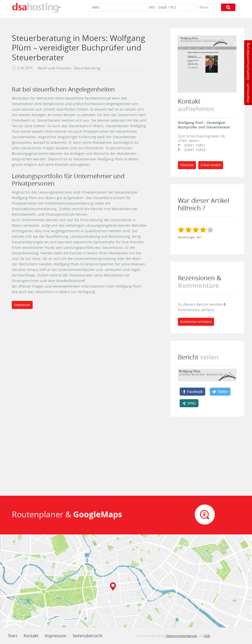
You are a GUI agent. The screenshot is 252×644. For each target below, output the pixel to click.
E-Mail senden (211, 165)
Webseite (187, 165)
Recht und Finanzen (54, 68)
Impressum (248, 93)
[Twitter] (220, 392)
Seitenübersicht (88, 636)
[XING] (189, 403)
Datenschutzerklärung (248, 61)
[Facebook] (192, 392)
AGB (207, 636)
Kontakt (31, 636)
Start (13, 636)
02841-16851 (195, 145)
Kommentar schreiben (196, 322)
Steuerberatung (87, 68)
